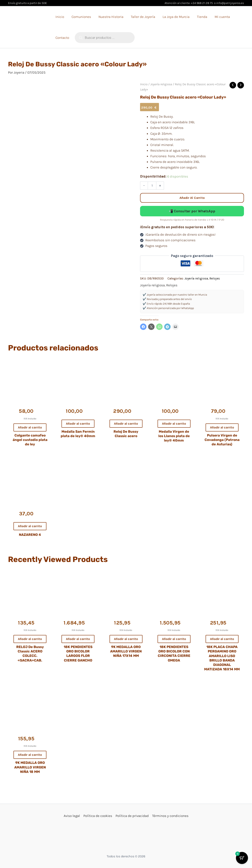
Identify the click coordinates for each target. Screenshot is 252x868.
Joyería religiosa (161, 84)
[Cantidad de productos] (152, 186)
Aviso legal (72, 816)
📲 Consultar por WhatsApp (192, 211)
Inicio (144, 84)
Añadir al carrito (192, 198)
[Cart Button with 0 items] (242, 858)
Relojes (215, 278)
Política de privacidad (132, 816)
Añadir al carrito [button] (30, 427)
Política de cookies (98, 816)
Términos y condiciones (170, 816)
